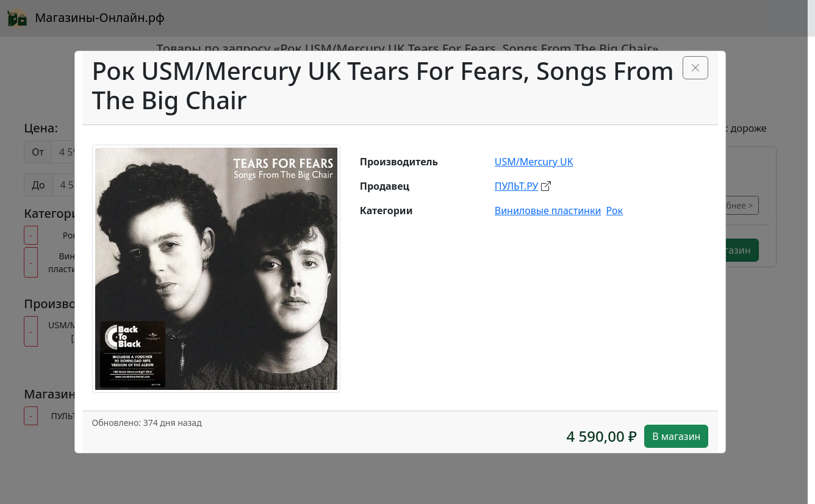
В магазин (676, 436)
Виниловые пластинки (548, 211)
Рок (614, 211)
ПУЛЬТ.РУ (517, 186)
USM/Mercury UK (534, 162)
